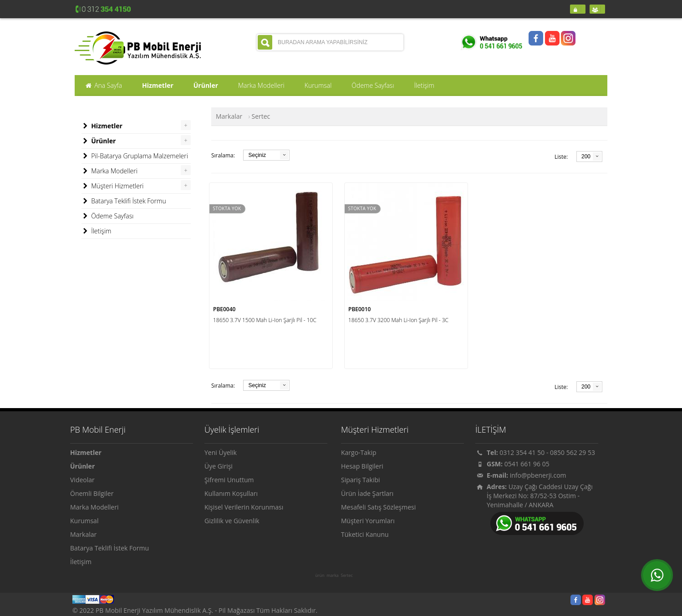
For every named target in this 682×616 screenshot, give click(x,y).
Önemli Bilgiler (92, 493)
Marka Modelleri (109, 171)
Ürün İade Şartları (367, 493)
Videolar (82, 480)
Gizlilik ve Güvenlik (232, 521)
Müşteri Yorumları (368, 521)
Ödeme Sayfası (107, 216)
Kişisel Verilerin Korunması (244, 507)
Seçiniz (257, 155)
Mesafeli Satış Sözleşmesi (378, 507)
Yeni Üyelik (221, 452)
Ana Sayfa (103, 86)
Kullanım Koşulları (231, 493)
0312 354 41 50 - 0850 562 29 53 (547, 452)
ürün (320, 576)
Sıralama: (223, 155)
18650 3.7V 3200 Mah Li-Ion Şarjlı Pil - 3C (398, 320)
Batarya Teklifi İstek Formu (124, 201)
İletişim (96, 231)
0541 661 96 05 (527, 464)
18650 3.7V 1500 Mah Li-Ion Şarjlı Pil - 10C (265, 320)
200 (586, 157)
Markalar (229, 116)
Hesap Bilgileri (362, 466)
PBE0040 (224, 309)
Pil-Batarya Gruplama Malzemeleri (135, 156)
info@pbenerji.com (538, 475)
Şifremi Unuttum (229, 480)
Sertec (347, 576)
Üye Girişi (219, 466)
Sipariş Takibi (361, 480)
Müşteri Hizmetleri (113, 186)
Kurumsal (84, 521)
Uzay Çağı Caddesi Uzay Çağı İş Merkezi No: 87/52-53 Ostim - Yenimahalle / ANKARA (540, 496)
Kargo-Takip (359, 452)
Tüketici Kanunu (365, 534)
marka (333, 576)
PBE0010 (359, 309)
